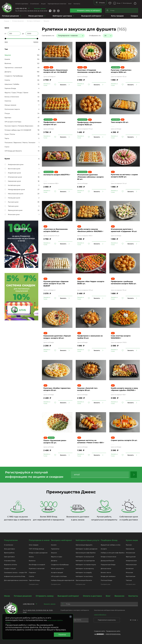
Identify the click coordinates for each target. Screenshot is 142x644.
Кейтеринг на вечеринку (85, 569)
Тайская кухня (11, 206)
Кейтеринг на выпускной (85, 557)
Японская (129, 572)
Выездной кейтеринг (91, 16)
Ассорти (104, 549)
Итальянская (131, 553)
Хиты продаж (117, 16)
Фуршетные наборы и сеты (111, 545)
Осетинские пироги (12, 109)
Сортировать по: (48, 36)
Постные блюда (106, 580)
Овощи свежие (10, 105)
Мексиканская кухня (14, 194)
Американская (131, 561)
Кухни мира (132, 540)
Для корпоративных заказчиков (16, 580)
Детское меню (106, 569)
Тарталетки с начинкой (13, 68)
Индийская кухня (13, 173)
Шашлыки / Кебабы (12, 84)
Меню (7, 596)
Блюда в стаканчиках (108, 557)
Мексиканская (131, 565)
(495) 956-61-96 (21, 8)
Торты (7, 138)
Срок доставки (9, 557)
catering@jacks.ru (100, 615)
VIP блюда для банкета (13, 151)
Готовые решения (10, 16)
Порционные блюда (108, 565)
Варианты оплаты (11, 565)
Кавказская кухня (13, 181)
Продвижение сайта (113, 631)
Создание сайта (100, 631)
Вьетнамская (131, 576)
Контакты (77, 4)
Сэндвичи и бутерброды (60, 565)
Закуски (54, 553)
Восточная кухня (12, 169)
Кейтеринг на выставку (84, 576)
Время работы (9, 553)
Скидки (134, 16)
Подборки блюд (109, 540)
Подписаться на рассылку (107, 620)
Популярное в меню (39, 540)
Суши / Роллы (10, 134)
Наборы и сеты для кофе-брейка (113, 553)
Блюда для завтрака (108, 576)
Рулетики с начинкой (37, 569)
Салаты (7, 80)
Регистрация (127, 3)
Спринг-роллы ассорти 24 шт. (124, 440)
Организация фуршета (84, 545)
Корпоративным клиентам (57, 4)
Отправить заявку (45, 596)
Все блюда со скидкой (37, 565)
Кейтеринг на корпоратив (85, 561)
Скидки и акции (10, 569)
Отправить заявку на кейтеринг (89, 10)
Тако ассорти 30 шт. (120, 122)
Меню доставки (36, 16)
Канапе (7, 59)
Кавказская (130, 549)
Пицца (7, 113)
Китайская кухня (12, 185)
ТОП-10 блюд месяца (36, 549)
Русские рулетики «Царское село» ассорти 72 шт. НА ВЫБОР (56, 284)
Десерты (8, 72)
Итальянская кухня (13, 177)
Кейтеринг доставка (62, 16)
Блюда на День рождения (38, 553)
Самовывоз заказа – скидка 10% (16, 572)
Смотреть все (34, 584)
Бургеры (8, 118)
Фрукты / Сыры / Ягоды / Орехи (16, 93)
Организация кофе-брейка (86, 553)
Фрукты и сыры (57, 557)
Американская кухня (14, 164)
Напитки (8, 101)
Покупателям (11, 540)
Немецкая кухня (12, 198)
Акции (43, 4)
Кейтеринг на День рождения (87, 549)
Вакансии (119, 596)
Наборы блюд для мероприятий (63, 580)
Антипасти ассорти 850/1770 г (57, 175)
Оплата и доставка (22, 4)
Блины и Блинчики (12, 97)
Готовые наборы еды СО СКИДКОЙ (18, 130)
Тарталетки (55, 549)
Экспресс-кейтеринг (62, 540)
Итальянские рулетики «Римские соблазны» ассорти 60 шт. (90, 177)
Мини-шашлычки (57, 569)
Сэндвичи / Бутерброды (14, 76)
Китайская (130, 569)
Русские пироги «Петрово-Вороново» (19, 126)
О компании (35, 4)
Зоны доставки (9, 549)
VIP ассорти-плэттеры (13, 122)
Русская (129, 545)
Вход (119, 3)
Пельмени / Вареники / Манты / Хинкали (20, 143)
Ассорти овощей (57, 572)
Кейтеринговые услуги (88, 540)
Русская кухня (11, 202)
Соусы (7, 147)
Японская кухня (12, 214)
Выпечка (8, 63)
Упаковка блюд (10, 561)
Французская (131, 557)
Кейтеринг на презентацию (86, 565)
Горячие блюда (10, 88)
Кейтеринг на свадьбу (84, 572)
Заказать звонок (40, 9)
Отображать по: (95, 36)
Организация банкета (84, 580)
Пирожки (32, 572)
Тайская (129, 580)
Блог (70, 4)
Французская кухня (13, 210)
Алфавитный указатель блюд (15, 576)
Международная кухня (15, 189)
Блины (31, 557)
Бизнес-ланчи (106, 572)
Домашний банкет (108, 561)
